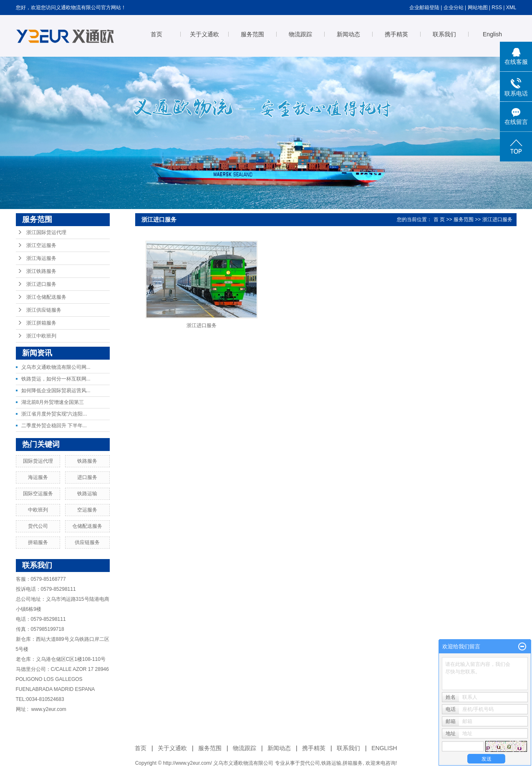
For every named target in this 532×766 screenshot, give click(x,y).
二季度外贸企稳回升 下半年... (54, 426)
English (492, 34)
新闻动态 (348, 34)
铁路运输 (87, 494)
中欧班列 (38, 510)
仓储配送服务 (87, 526)
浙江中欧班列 (41, 336)
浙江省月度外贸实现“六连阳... (54, 414)
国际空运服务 (38, 494)
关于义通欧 (204, 34)
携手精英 (396, 34)
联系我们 (444, 34)
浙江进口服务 (41, 284)
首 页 (439, 219)
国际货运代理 (38, 461)
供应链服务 (87, 542)
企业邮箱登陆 (424, 8)
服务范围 (252, 34)
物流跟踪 (300, 34)
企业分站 (454, 8)
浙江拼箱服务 (41, 323)
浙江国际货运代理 (46, 232)
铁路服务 (87, 461)
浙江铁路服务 (41, 271)
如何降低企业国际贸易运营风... (56, 391)
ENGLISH (384, 748)
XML (511, 8)
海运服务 (38, 477)
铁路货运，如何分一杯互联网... (56, 379)
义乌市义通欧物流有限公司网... (56, 367)
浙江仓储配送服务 (46, 297)
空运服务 (87, 510)
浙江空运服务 (41, 245)
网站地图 (478, 8)
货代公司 (38, 526)
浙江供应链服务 (44, 310)
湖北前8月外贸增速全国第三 (53, 402)
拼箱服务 (38, 542)
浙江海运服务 (41, 258)
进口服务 (87, 477)
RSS (497, 8)
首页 (156, 34)
